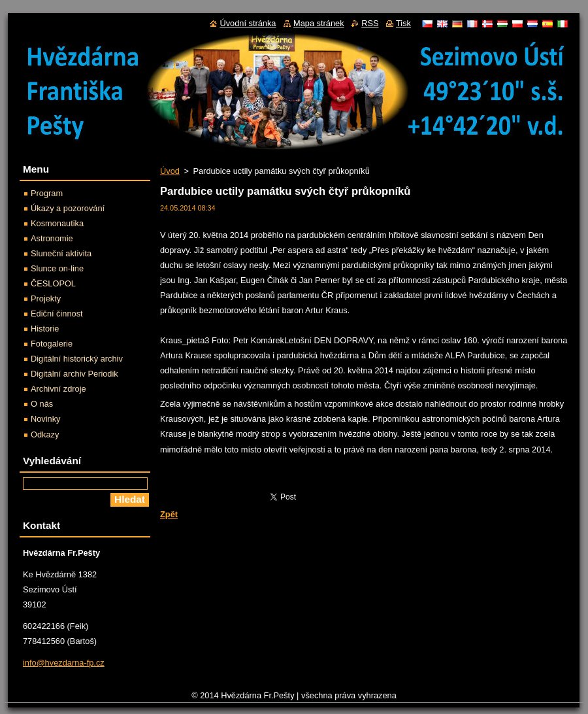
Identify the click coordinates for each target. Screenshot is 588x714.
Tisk (403, 23)
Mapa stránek (319, 23)
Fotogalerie (52, 344)
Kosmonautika (57, 223)
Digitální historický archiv (77, 359)
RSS (370, 23)
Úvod (170, 171)
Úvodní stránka (248, 23)
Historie (45, 329)
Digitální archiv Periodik (74, 374)
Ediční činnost (57, 314)
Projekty (46, 298)
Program (47, 193)
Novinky (46, 419)
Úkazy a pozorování (68, 208)
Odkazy (45, 434)
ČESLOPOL (53, 283)
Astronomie (52, 238)
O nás (42, 404)
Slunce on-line (57, 268)
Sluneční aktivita (61, 253)
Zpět (169, 514)
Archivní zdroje (58, 389)
